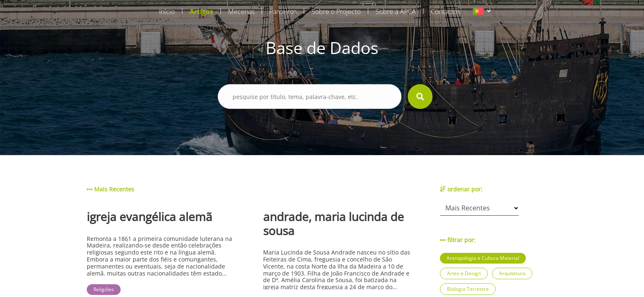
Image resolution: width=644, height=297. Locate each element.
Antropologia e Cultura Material (483, 258)
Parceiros (283, 12)
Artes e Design (464, 273)
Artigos (201, 12)
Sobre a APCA (396, 12)
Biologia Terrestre (468, 289)
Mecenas (241, 12)
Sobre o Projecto (336, 12)
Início (167, 12)
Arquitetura (512, 273)
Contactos (445, 12)
